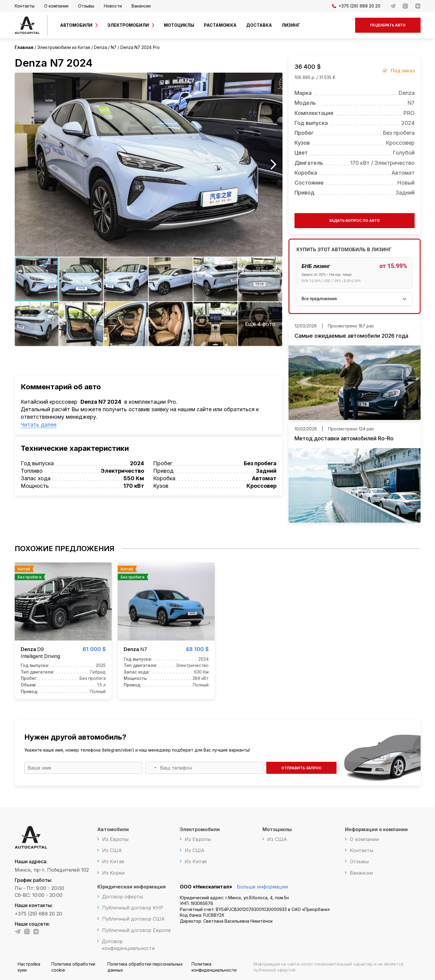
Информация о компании (376, 829)
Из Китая (113, 861)
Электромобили (128, 25)
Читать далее (39, 425)
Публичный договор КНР (133, 908)
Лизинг (291, 25)
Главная (24, 47)
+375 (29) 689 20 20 (356, 6)
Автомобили (76, 25)
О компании (56, 6)
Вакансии (141, 6)
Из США (112, 850)
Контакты (25, 6)
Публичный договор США (133, 919)
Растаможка (220, 25)
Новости (113, 6)
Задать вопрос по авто (354, 220)
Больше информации (262, 887)
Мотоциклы (179, 25)
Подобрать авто (388, 25)
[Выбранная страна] (152, 768)
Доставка (259, 25)
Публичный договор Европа (136, 930)
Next (273, 165)
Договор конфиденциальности (128, 945)
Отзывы (86, 6)
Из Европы (115, 839)
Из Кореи (113, 873)
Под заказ (403, 71)
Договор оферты (122, 897)
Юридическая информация (131, 887)
